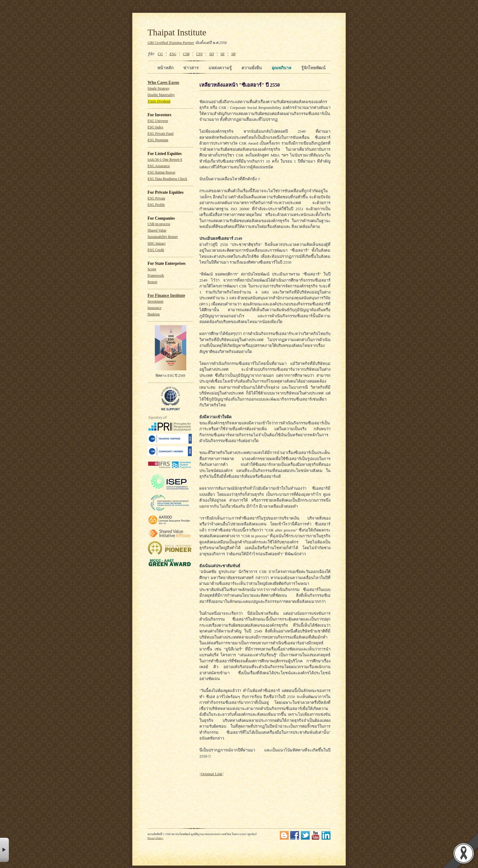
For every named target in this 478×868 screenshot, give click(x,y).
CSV (199, 54)
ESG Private (156, 198)
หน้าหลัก (165, 68)
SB (234, 54)
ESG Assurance (159, 166)
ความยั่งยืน (252, 68)
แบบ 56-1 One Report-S (165, 160)
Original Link (211, 774)
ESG (173, 54)
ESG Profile (156, 205)
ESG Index (155, 127)
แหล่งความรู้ (220, 68)
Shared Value (157, 231)
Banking (154, 314)
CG (160, 54)
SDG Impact (157, 244)
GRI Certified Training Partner (171, 43)
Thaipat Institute (177, 32)
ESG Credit (156, 250)
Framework (156, 276)
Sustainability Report (163, 237)
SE (223, 54)
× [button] (4, 850)
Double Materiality (161, 95)
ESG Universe (158, 121)
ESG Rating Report (161, 173)
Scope (152, 269)
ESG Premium (158, 140)
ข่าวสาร (191, 68)
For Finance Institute (166, 295)
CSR (186, 54)
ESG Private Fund (161, 134)
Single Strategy (159, 89)
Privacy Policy (155, 838)
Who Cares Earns (163, 83)
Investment (155, 302)
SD (212, 54)
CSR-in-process (159, 224)
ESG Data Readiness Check (167, 179)
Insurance (154, 308)
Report (152, 282)
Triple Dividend (159, 101)
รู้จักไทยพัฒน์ (313, 68)
